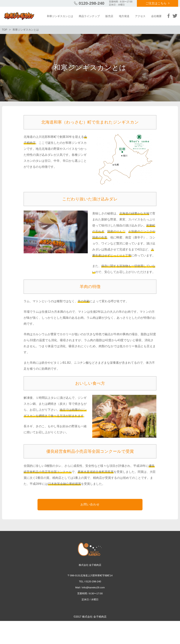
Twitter (175, 16)
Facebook (169, 16)
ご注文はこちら (156, 3)
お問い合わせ (90, 504)
